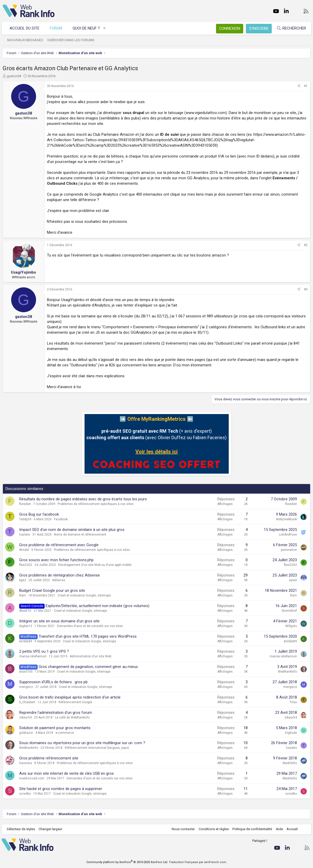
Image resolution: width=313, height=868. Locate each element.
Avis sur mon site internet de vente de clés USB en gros (67, 773)
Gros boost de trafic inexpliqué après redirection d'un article (70, 697)
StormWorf (289, 611)
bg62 (23, 580)
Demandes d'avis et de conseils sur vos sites (90, 626)
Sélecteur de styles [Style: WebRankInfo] (22, 829)
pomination (289, 550)
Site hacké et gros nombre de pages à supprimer (61, 789)
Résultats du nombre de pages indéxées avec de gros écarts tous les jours (83, 499)
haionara (26, 763)
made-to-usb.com (32, 778)
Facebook (61, 519)
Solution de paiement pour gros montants (55, 728)
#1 (306, 86)
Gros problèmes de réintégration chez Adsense (60, 575)
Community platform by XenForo (127, 862)
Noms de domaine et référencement (80, 535)
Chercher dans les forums (72, 40)
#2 (306, 245)
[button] (106, 28)
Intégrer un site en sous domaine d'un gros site (59, 621)
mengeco (26, 687)
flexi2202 (26, 565)
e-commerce (65, 733)
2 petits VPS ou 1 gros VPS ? (44, 651)
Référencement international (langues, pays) (97, 748)
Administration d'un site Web (91, 656)
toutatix (25, 535)
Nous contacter (182, 829)
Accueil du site (26, 28)
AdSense (59, 580)
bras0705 (26, 672)
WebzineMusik (286, 519)
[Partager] (299, 86)
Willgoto (291, 626)
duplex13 (26, 626)
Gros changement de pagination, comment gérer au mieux (88, 667)
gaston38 (14, 76)
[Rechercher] (290, 28)
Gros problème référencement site (49, 758)
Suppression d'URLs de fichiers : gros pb (53, 682)
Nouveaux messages (26, 40)
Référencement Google (75, 702)
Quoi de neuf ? (87, 28)
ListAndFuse (288, 535)
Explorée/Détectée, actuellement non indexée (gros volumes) (98, 606)
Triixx (293, 702)
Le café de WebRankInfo (72, 717)
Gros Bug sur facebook (39, 514)
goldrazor (26, 733)
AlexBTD (25, 611)
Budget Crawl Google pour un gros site (52, 590)
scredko (25, 794)
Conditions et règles (212, 829)
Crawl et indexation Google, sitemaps (84, 595)
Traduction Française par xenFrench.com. (198, 862)
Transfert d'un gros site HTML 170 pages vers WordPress (88, 636)
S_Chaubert (27, 702)
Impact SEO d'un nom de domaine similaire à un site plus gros (72, 530)
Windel (24, 550)
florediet (25, 504)
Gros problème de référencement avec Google (59, 545)
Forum (57, 28)
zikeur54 (25, 717)
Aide (278, 829)
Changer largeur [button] (52, 829)
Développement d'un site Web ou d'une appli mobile (95, 565)
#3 (306, 289)
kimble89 (26, 641)
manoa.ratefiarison (33, 656)
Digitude (291, 733)
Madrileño (290, 763)
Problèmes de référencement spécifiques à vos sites (96, 504)
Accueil (291, 829)
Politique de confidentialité (251, 829)
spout (293, 580)
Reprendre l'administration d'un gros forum (56, 713)
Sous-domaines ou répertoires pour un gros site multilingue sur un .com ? (82, 743)
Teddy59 (25, 519)
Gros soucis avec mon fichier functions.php (56, 560)
